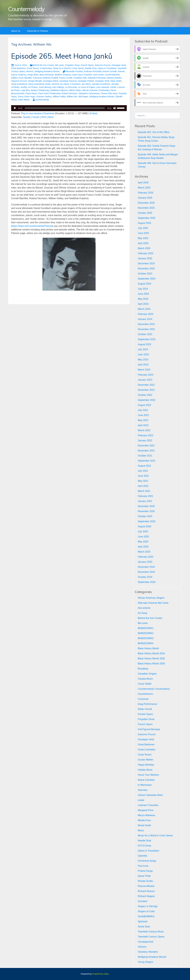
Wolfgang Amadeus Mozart (47, 71)
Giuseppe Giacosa (68, 81)
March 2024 (144, 309)
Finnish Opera (145, 714)
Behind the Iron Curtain (43, 65)
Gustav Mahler (145, 760)
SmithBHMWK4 (146, 916)
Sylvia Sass (144, 927)
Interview (142, 790)
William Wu (72, 97)
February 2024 (145, 314)
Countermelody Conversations (154, 689)
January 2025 (145, 258)
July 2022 (143, 410)
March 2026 (144, 188)
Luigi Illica (25, 90)
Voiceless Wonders (148, 952)
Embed (94, 113)
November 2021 (146, 451)
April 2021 (143, 486)
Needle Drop (91, 68)
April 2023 (143, 365)
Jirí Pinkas (33, 87)
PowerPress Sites (100, 974)
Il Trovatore (75, 84)
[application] (69, 108)
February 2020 (145, 557)
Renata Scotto (145, 881)
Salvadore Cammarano (89, 93)
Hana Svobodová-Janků (39, 84)
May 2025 (143, 238)
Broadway (143, 669)
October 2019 (145, 577)
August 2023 (144, 344)
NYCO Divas (145, 846)
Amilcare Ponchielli (93, 71)
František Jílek (80, 78)
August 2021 (144, 466)
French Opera (87, 65)
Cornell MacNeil (112, 75)
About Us (16, 31)
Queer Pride (144, 876)
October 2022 (145, 395)
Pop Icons (143, 866)
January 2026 (145, 198)
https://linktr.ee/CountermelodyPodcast (32, 226)
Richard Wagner (146, 896)
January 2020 (145, 562)
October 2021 (145, 456)
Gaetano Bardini (114, 78)
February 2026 (145, 193)
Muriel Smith (144, 825)
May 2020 (143, 542)
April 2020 (143, 547)
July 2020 (143, 531)
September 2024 (147, 279)
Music (141, 830)
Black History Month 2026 (151, 664)
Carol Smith (98, 75)
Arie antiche (144, 608)
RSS (44, 117)
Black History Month (148, 648)
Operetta (142, 856)
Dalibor (14, 78)
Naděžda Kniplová (59, 90)
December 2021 (146, 446)
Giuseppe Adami (51, 81)
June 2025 (143, 233)
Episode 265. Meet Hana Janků (62, 56)
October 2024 (145, 274)
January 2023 (145, 380)
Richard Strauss (146, 891)
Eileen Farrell (145, 709)
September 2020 (147, 521)
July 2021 (143, 471)
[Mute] (115, 108)
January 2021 (145, 501)
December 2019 (146, 567)
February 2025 (145, 253)
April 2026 (143, 183)
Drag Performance (147, 704)
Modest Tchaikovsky (40, 90)
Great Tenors (33, 68)
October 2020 (145, 516)
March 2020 (144, 552)
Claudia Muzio (145, 679)
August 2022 (144, 405)
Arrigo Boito (33, 75)
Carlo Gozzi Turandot (82, 75)
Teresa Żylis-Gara (109, 93)
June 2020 (143, 537)
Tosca (20, 97)
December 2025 (146, 203)
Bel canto (60, 65)
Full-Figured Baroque (149, 729)
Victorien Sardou (44, 97)
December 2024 (146, 263)
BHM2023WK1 (146, 628)
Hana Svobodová (19, 84)
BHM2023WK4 (146, 643)
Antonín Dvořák (110, 71)
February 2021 (145, 496)
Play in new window (31, 113)
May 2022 (143, 420)
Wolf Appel (83, 97)
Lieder (141, 800)
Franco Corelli (66, 78)
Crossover (143, 699)
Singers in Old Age (148, 906)
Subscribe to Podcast (37, 31)
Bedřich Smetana (63, 75)
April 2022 (143, 425)
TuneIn (36, 117)
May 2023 (143, 360)
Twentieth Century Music (151, 932)
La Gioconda (71, 87)
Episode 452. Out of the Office (154, 132)
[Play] (15, 108)
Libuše (113, 87)
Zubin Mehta (24, 100)
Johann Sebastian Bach (150, 795)
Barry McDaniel (47, 75)
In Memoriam (46, 68)
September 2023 (147, 339)
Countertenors (145, 694)
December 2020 (146, 506)
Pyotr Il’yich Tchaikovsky (49, 93)
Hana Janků (116, 81)
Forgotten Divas (72, 65)
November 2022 (146, 390)
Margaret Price (146, 810)
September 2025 (147, 218)
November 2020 (146, 511)
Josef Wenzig (45, 87)
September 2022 (147, 400)
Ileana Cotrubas (146, 780)
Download (49, 113)
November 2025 (146, 208)
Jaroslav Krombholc (101, 84)
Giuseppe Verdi (119, 65)
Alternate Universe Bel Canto (153, 603)
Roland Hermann (69, 93)
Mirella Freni (144, 820)
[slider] (65, 108)
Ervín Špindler (25, 78)
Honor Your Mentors (148, 775)
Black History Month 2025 (151, 659)
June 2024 (143, 294)
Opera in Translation (107, 68)
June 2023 (143, 355)
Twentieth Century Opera (151, 937)
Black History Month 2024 (151, 653)
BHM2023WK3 (146, 638)
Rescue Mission (146, 886)
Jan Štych (86, 84)
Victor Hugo (30, 97)
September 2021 (147, 461)
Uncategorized (145, 942)
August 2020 (144, 526)
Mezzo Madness (146, 815)
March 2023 (144, 370)
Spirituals (143, 921)
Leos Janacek (103, 87)
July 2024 (143, 289)
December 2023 (146, 324)
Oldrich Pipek (75, 90)
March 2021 (144, 491)
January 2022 (145, 440)
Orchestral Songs (147, 861)
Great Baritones (18, 68)
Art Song (142, 613)
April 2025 (143, 243)
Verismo (30, 71)
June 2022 (143, 415)
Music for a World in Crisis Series (69, 68)
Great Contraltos (146, 750)
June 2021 (143, 476)
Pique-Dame (31, 93)
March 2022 (144, 430)
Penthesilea (104, 90)
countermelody (42, 100)
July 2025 (143, 228)
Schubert (142, 901)
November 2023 (146, 329)
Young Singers (145, 962)
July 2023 (143, 349)
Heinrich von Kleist (60, 84)
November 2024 (146, 269)
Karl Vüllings (58, 87)
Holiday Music (145, 770)
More (51, 117)
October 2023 (145, 334)
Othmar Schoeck (90, 90)
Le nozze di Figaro (86, 87)
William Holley (59, 97)
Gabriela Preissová (97, 78)
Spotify (27, 117)
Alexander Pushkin (74, 71)
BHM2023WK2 (146, 633)
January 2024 (145, 319)
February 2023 (145, 375)
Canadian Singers (147, 674)
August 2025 (144, 223)
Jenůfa (24, 87)
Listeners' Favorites (148, 805)
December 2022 (146, 385)
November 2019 (146, 572)
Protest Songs (145, 871)
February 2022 (145, 435)
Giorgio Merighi (35, 81)
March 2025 (144, 248)
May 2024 (143, 299)
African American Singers (151, 598)
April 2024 (143, 304)
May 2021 (143, 481)
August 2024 (144, 284)
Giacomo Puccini (103, 65)
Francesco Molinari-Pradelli (45, 78)
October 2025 (145, 213)
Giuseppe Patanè (86, 81)
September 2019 (147, 582)
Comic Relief (145, 684)
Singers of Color (146, 911)
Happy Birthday (146, 765)
